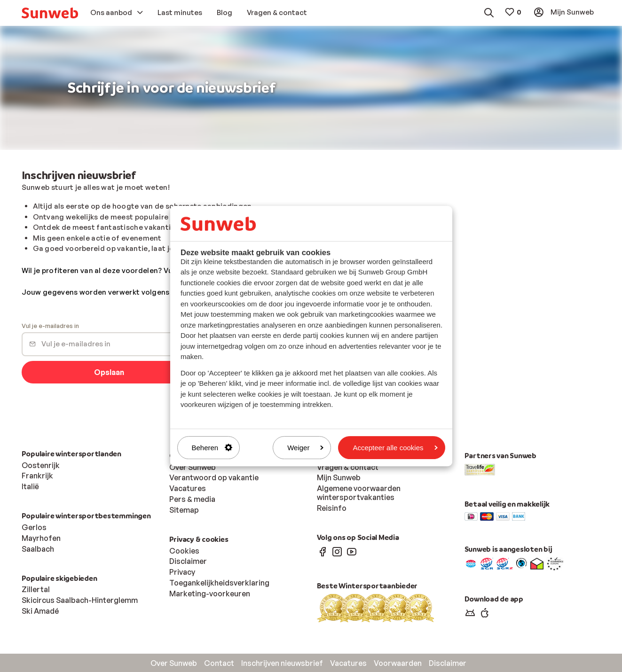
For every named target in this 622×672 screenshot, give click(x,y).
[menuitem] (50, 13)
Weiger (305, 448)
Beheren (212, 448)
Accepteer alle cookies (395, 448)
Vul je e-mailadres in (50, 326)
